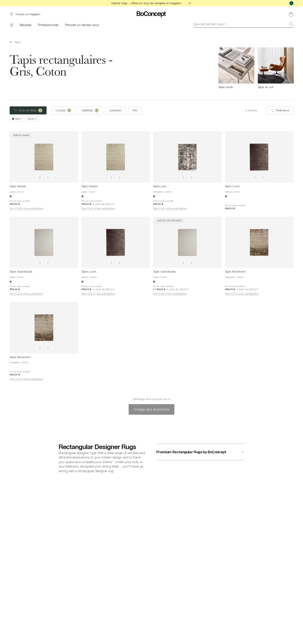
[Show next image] (48, 177)
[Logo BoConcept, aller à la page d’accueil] (152, 14)
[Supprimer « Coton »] (32, 119)
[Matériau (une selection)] (90, 110)
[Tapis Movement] (259, 242)
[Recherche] (291, 24)
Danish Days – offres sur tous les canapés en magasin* (152, 3)
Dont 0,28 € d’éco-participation (26, 208)
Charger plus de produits (151, 409)
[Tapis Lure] (187, 157)
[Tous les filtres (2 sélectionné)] (28, 110)
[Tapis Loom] (259, 157)
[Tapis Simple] (44, 157)
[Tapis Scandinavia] (44, 242)
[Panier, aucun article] (291, 14)
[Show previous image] (40, 177)
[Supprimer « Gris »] (17, 119)
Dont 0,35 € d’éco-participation (170, 208)
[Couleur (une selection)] (63, 110)
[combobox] (244, 24)
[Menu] (11, 25)
